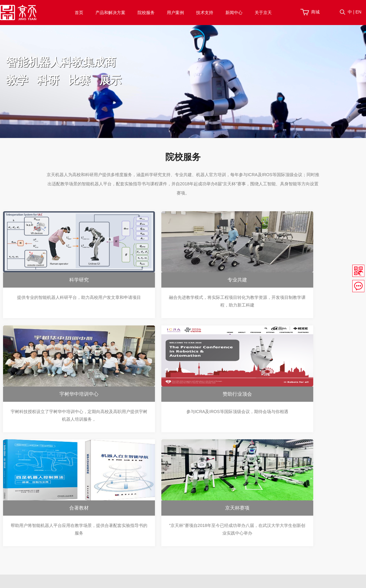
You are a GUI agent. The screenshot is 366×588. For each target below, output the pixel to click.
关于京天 (263, 13)
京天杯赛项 (302, 395)
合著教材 (181, 395)
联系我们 (273, 510)
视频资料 (222, 510)
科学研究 (60, 280)
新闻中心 (234, 13)
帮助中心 (222, 495)
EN (358, 12)
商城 (315, 12)
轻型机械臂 (104, 526)
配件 (97, 533)
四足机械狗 (104, 518)
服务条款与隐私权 (230, 581)
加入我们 (273, 503)
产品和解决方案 (110, 13)
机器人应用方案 (108, 503)
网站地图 (262, 581)
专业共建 (181, 280)
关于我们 (273, 495)
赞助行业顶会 (60, 395)
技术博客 (222, 526)
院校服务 (146, 13)
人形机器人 (104, 510)
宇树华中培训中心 (302, 280)
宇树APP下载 (227, 518)
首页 (79, 13)
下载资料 (222, 503)
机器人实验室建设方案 (114, 495)
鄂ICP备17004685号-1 (139, 581)
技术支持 (205, 13)
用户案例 (175, 13)
